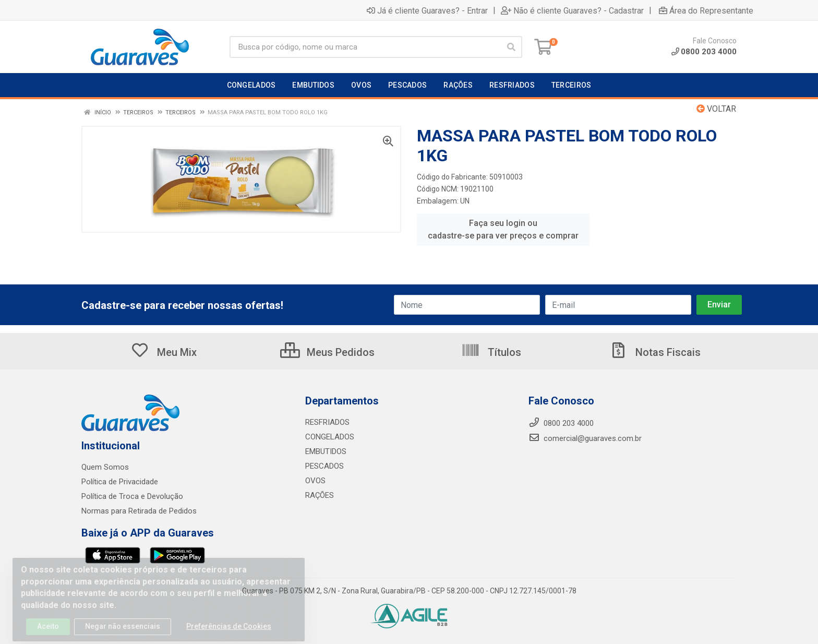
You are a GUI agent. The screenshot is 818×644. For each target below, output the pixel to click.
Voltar (716, 109)
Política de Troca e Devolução (132, 496)
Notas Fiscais (655, 352)
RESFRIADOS (327, 422)
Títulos (491, 352)
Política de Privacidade (120, 482)
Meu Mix (164, 352)
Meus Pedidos (327, 352)
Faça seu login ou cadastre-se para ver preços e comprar (503, 229)
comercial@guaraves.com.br (585, 438)
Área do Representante (706, 10)
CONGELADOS (330, 437)
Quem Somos (105, 467)
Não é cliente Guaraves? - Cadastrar (572, 10)
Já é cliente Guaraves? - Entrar (427, 10)
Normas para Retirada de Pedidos (139, 511)
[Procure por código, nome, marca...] (365, 47)
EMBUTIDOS (326, 451)
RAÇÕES (320, 495)
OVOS (315, 481)
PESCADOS (324, 466)
